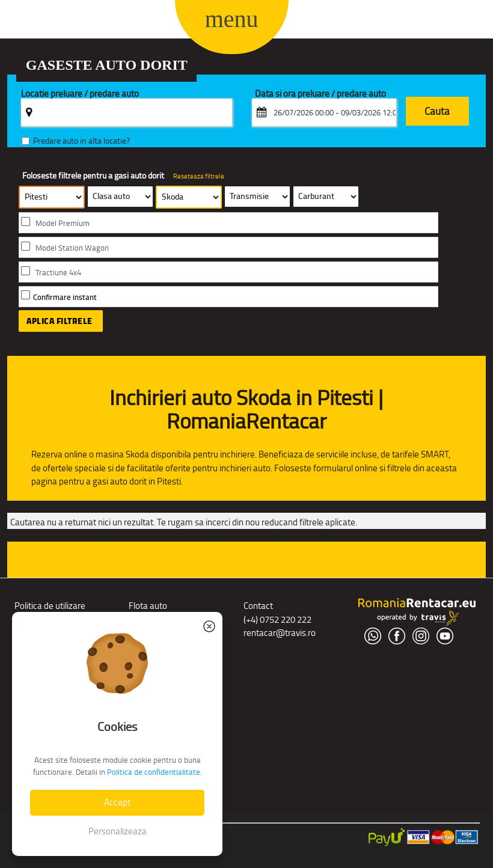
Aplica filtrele (60, 321)
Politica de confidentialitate (154, 772)
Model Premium (63, 223)
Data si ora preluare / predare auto (320, 94)
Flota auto (148, 606)
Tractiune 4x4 (58, 273)
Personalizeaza (118, 831)
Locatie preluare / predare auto (80, 94)
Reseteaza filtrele (199, 176)
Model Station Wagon (72, 248)
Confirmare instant (65, 297)
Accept (117, 802)
